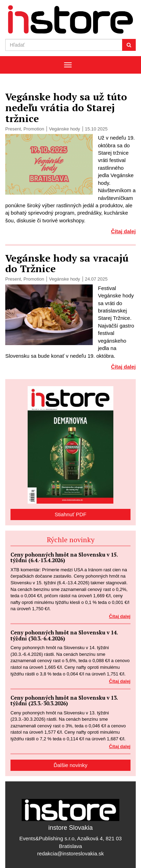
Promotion (34, 129)
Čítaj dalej (123, 231)
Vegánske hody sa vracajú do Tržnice (67, 263)
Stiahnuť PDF (70, 514)
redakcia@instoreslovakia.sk (70, 853)
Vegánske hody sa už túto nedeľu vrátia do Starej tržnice (66, 107)
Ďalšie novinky (70, 765)
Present (13, 129)
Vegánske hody (65, 129)
